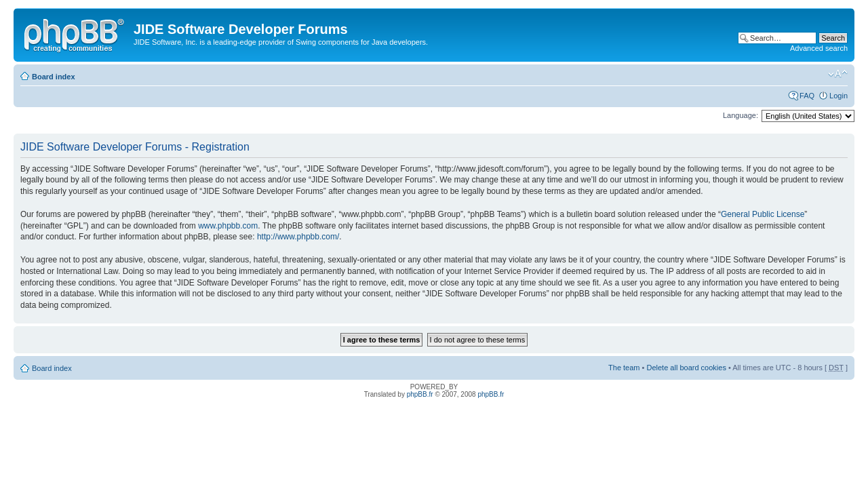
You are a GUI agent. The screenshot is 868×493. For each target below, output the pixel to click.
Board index (54, 77)
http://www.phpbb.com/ (298, 237)
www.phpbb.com (228, 226)
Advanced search (819, 48)
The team (624, 368)
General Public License (763, 214)
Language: (741, 115)
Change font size (838, 74)
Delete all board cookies (686, 368)
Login (839, 96)
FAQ (807, 96)
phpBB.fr (420, 394)
